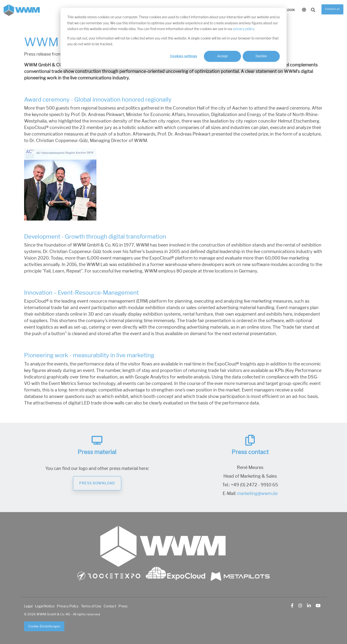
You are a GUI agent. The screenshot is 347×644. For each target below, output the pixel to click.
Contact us (332, 9)
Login (290, 10)
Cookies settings (184, 56)
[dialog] (173, 38)
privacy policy (244, 29)
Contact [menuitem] (110, 606)
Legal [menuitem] (28, 606)
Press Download (97, 483)
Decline (261, 56)
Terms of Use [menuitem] (91, 606)
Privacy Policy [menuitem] (68, 606)
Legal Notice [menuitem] (45, 606)
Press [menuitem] (123, 606)
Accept (223, 56)
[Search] (313, 10)
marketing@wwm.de (257, 494)
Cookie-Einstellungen (44, 626)
